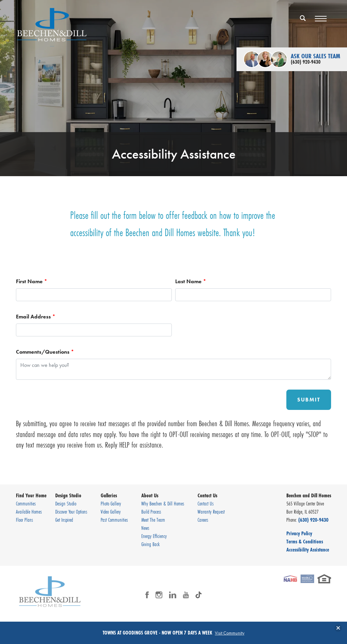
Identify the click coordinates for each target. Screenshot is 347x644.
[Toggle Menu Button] (321, 19)
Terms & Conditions (305, 541)
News (145, 528)
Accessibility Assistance (308, 549)
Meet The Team (153, 520)
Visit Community (230, 633)
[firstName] (94, 295)
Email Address (36, 317)
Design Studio (66, 503)
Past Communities (114, 520)
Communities (26, 503)
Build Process (151, 512)
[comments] (173, 369)
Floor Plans (24, 520)
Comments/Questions (45, 352)
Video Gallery (111, 512)
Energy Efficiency (154, 536)
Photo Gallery (111, 503)
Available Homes (29, 512)
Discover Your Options (71, 512)
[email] (94, 330)
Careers (203, 520)
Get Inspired (64, 520)
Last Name (191, 281)
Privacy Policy (299, 533)
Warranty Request (211, 512)
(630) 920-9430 (313, 520)
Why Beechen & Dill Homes (163, 503)
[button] (303, 23)
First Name (32, 281)
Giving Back (150, 544)
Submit (309, 400)
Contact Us (206, 503)
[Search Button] (303, 18)
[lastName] (253, 295)
